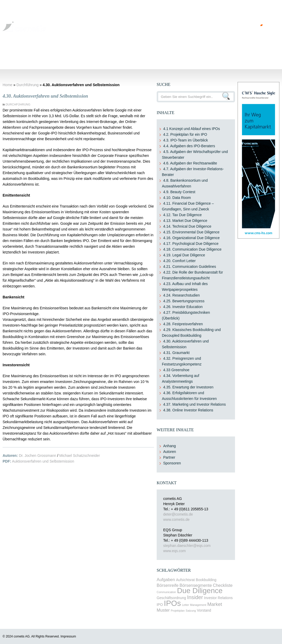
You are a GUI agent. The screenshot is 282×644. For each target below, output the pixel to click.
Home (11, 54)
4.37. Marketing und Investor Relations (195, 404)
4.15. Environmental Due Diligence (191, 232)
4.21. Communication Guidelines (190, 267)
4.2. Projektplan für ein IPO (185, 134)
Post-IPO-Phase (200, 54)
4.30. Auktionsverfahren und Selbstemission (45, 96)
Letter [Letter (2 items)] (186, 605)
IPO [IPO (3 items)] (160, 605)
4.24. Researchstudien (181, 295)
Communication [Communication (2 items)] (166, 592)
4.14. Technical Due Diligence (187, 226)
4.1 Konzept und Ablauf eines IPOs (192, 129)
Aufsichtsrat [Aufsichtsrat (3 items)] (185, 580)
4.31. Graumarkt (176, 353)
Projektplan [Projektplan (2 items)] (178, 611)
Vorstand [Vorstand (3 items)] (204, 610)
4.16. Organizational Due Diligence (191, 238)
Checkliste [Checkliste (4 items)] (223, 585)
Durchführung (127, 54)
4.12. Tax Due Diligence (183, 215)
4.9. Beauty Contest (179, 192)
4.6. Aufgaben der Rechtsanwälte (190, 163)
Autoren (170, 452)
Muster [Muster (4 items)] (163, 610)
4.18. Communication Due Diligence (192, 249)
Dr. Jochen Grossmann (37, 456)
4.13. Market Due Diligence (185, 221)
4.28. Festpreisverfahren (183, 324)
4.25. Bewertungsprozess (184, 301)
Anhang (169, 446)
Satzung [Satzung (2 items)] (191, 611)
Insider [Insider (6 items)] (195, 597)
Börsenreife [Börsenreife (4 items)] (168, 585)
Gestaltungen (96, 54)
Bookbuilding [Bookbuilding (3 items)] (206, 580)
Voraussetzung (64, 54)
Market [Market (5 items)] (215, 604)
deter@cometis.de (178, 514)
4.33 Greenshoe (176, 370)
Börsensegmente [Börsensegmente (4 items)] (196, 585)
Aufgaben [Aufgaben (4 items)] (166, 580)
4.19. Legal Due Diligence (184, 255)
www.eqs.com (174, 551)
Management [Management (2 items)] (198, 605)
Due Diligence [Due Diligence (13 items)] (200, 591)
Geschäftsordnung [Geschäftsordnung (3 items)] (171, 598)
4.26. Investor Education (183, 307)
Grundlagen (34, 54)
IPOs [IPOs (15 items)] (172, 603)
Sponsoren (172, 463)
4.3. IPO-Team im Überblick (186, 140)
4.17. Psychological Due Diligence (191, 244)
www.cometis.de (176, 519)
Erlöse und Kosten (163, 54)
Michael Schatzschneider (80, 456)
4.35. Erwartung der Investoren (188, 387)
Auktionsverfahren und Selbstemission (43, 461)
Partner (169, 457)
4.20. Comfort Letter (180, 261)
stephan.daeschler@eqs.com (187, 546)
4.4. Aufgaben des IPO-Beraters (189, 146)
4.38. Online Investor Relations (188, 410)
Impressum (68, 636)
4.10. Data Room (177, 198)
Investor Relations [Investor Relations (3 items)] (218, 598)
